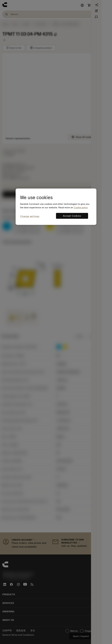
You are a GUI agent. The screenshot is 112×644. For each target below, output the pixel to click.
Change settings (30, 216)
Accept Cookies (72, 216)
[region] (56, 207)
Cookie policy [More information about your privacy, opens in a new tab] (81, 208)
